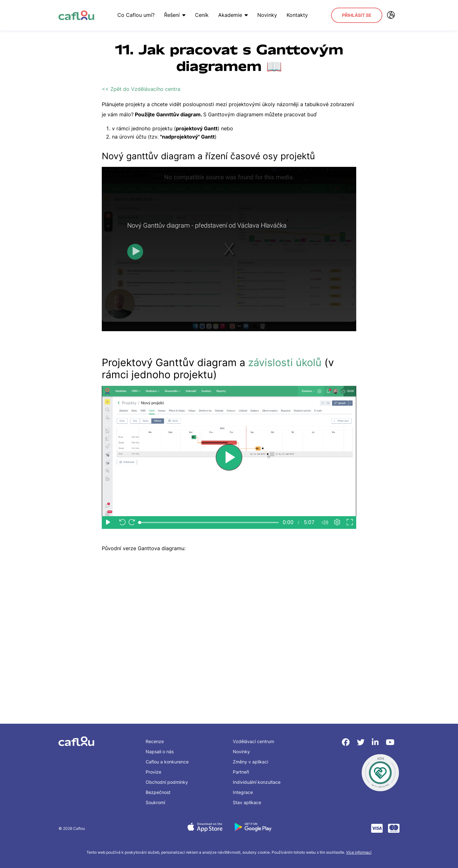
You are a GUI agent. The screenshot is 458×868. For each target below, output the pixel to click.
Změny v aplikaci (250, 762)
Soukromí (155, 802)
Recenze (155, 741)
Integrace (243, 792)
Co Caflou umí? (136, 15)
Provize (153, 772)
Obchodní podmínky (167, 782)
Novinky (267, 15)
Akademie (233, 15)
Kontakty (297, 15)
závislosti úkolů (285, 362)
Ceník (202, 15)
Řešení (175, 15)
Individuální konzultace (257, 782)
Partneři (241, 772)
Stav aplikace (247, 802)
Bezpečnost (158, 792)
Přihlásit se (357, 15)
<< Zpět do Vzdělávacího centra (141, 89)
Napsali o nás (160, 752)
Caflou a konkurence (167, 762)
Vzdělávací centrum (253, 741)
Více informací (359, 852)
